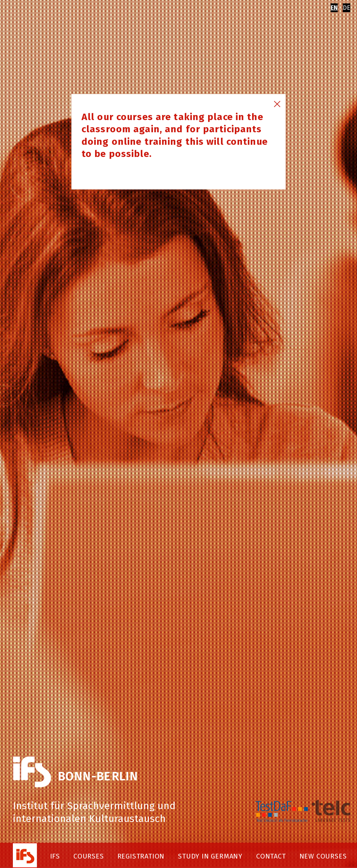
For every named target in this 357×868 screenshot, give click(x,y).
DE (347, 8)
